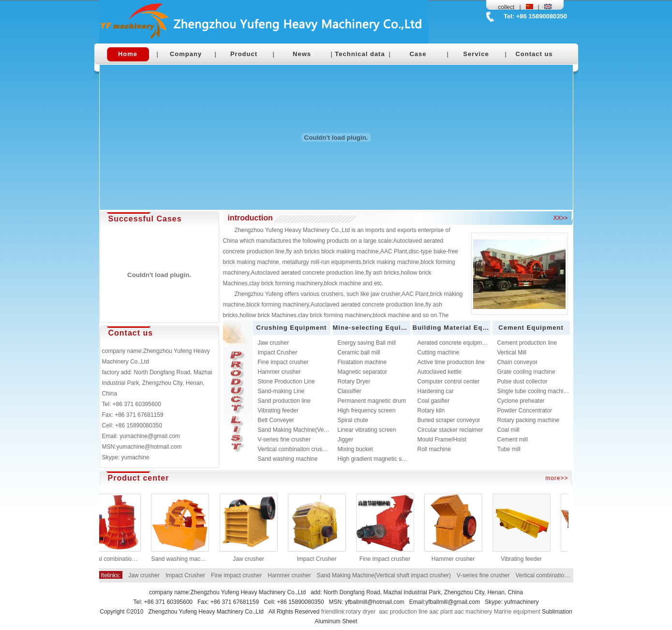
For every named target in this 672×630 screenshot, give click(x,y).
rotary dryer (361, 612)
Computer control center (449, 381)
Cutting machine (439, 352)
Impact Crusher (278, 352)
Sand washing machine (288, 459)
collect (506, 7)
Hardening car (436, 391)
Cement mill (513, 440)
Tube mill (509, 449)
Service (476, 54)
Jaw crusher (274, 343)
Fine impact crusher (283, 362)
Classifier (350, 391)
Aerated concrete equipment (454, 343)
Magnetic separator (363, 372)
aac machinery (473, 612)
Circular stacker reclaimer (450, 430)
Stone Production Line (286, 381)
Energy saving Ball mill (367, 343)
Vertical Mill (512, 352)
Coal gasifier (434, 401)
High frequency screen (367, 410)
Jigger (346, 440)
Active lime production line (451, 362)
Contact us (534, 54)
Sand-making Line (281, 391)
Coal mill (508, 430)
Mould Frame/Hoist (442, 440)
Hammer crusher (279, 372)
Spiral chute (353, 420)
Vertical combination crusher (294, 449)
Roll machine (434, 449)
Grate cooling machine (526, 372)
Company (186, 54)
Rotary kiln (431, 410)
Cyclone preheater (521, 401)
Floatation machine (362, 362)
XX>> (560, 218)
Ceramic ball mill (359, 352)
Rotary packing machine (529, 420)
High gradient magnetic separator (381, 459)
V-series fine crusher (284, 440)
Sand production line (284, 401)
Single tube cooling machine (534, 391)
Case (418, 54)
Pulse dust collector (523, 381)
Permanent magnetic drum (372, 401)
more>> (557, 478)
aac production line (403, 612)
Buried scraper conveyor (449, 420)
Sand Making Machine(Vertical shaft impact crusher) (325, 430)
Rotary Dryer (354, 381)
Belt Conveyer (276, 420)
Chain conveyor (517, 362)
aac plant (441, 612)
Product (244, 54)
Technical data (360, 54)
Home (128, 54)
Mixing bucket (355, 449)
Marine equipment (517, 612)
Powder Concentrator (525, 410)
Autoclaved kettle (440, 372)
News (302, 54)
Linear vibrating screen (367, 430)
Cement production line (527, 343)
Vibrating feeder (278, 410)
